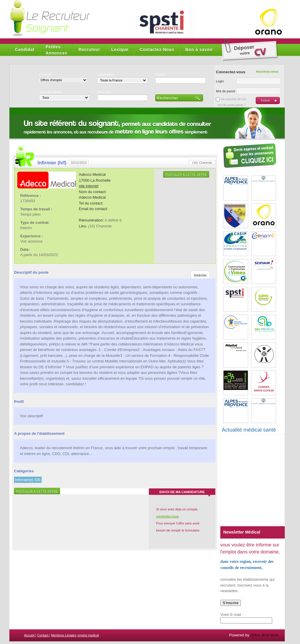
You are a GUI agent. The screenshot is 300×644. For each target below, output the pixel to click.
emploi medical (88, 635)
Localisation (106, 74)
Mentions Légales (64, 635)
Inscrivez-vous (267, 71)
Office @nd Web (264, 635)
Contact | (44, 635)
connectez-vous (167, 516)
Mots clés (104, 92)
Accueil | (30, 635)
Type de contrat (50, 92)
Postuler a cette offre (186, 175)
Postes (160, 74)
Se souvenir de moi (234, 99)
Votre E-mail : (232, 615)
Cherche (45, 74)
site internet (89, 186)
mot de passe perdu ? (232, 105)
